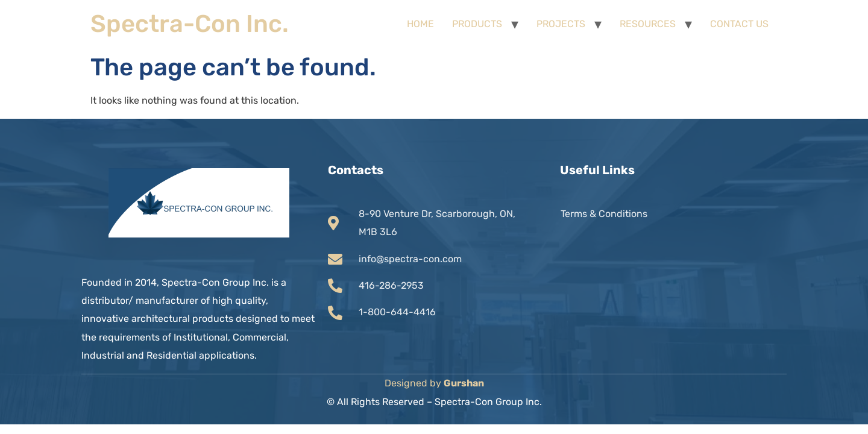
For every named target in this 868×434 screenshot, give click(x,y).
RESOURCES (648, 24)
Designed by (434, 383)
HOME (420, 24)
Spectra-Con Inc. (190, 24)
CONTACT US (739, 24)
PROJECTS (561, 24)
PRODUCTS (477, 24)
